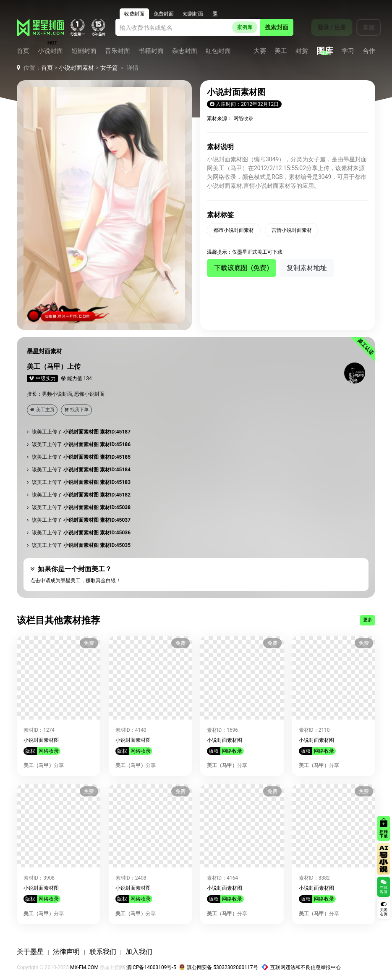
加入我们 (139, 952)
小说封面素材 (76, 68)
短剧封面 (84, 51)
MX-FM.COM (84, 967)
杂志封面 (185, 51)
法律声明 (66, 952)
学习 (348, 51)
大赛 (260, 51)
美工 (281, 51)
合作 (369, 51)
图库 (325, 51)
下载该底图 (242, 268)
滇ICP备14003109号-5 (151, 967)
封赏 (302, 51)
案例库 (245, 27)
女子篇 (109, 68)
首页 (23, 51)
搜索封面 (277, 27)
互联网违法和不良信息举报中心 (301, 967)
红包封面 (218, 51)
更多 (368, 620)
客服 (363, 27)
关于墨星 (30, 952)
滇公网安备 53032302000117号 (218, 967)
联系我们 (103, 952)
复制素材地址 (307, 268)
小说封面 (50, 51)
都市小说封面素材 (234, 230)
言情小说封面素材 (292, 230)
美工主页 (42, 410)
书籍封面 (151, 51)
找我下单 (76, 410)
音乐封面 (118, 51)
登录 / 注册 (326, 27)
